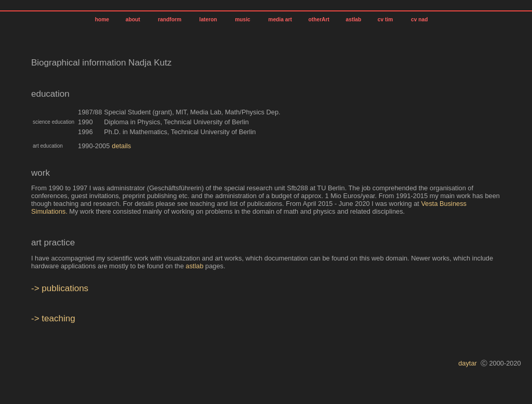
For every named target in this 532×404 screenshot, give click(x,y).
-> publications (60, 288)
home (102, 19)
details (121, 146)
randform (170, 19)
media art (279, 19)
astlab (353, 19)
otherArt (318, 19)
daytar (468, 363)
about (133, 19)
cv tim (385, 19)
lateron (208, 19)
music (242, 19)
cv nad (419, 19)
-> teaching (53, 318)
